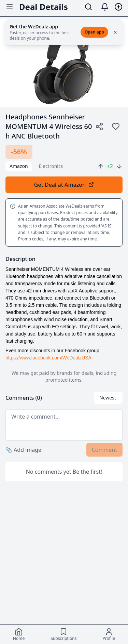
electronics (51, 166)
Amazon (19, 166)
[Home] (19, 634)
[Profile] (109, 634)
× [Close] (115, 32)
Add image (23, 450)
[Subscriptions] (63, 634)
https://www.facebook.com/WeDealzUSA (48, 358)
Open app (94, 32)
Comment (104, 450)
